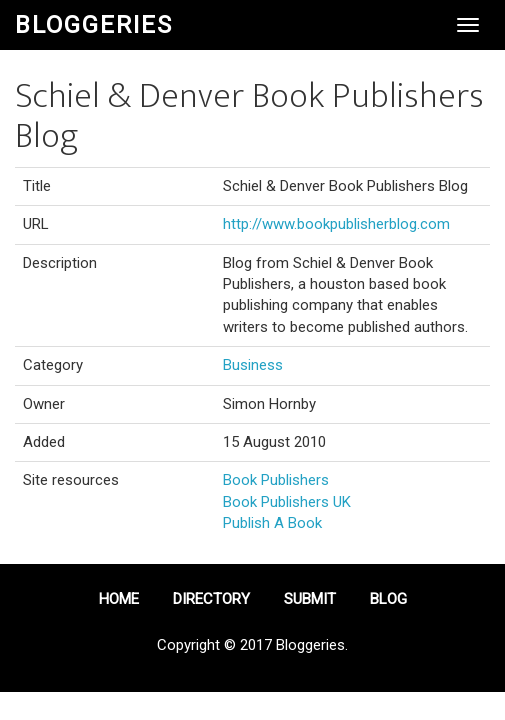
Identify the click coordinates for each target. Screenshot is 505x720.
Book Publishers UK (287, 502)
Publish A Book (272, 523)
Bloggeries (94, 25)
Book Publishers (276, 480)
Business (253, 365)
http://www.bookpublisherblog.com (336, 224)
